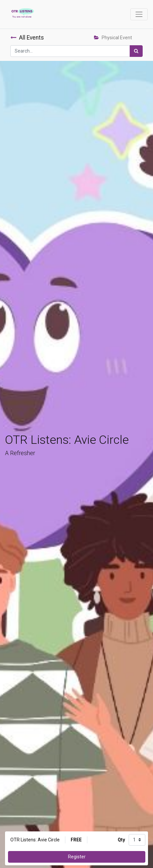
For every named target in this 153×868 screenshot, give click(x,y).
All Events (27, 38)
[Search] (136, 51)
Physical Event (113, 38)
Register (77, 857)
